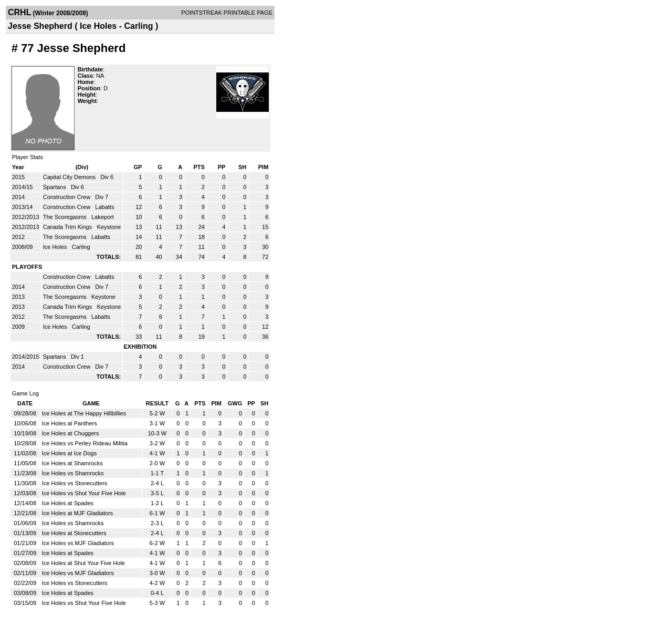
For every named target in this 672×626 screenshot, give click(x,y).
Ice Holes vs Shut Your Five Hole (84, 493)
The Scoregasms (66, 217)
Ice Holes (56, 247)
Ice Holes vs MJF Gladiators (78, 543)
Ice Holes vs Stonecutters (75, 483)
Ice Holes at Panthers (70, 423)
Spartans (55, 187)
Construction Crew (68, 197)
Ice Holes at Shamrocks (72, 463)
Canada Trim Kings (69, 227)
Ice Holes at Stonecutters (74, 533)
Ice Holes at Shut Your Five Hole (83, 563)
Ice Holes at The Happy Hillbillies (84, 413)
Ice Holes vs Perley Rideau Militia (85, 443)
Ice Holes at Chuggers (71, 433)
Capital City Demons (70, 177)
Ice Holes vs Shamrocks (73, 473)
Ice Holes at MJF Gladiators (78, 513)
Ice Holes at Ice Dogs (70, 453)
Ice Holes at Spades (68, 503)
